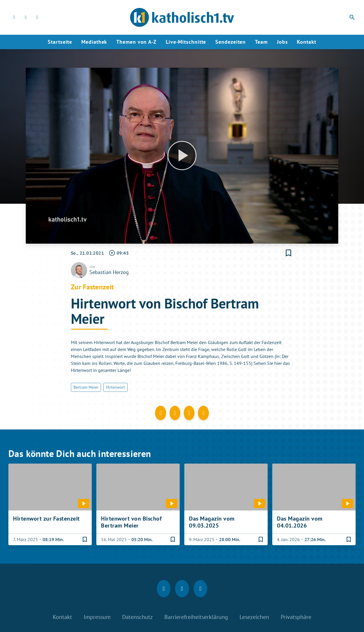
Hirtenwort (115, 387)
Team (261, 42)
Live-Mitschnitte (186, 42)
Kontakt (306, 42)
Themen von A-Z (136, 42)
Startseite (60, 42)
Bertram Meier (86, 387)
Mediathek (94, 42)
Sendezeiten (230, 42)
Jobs (282, 42)
